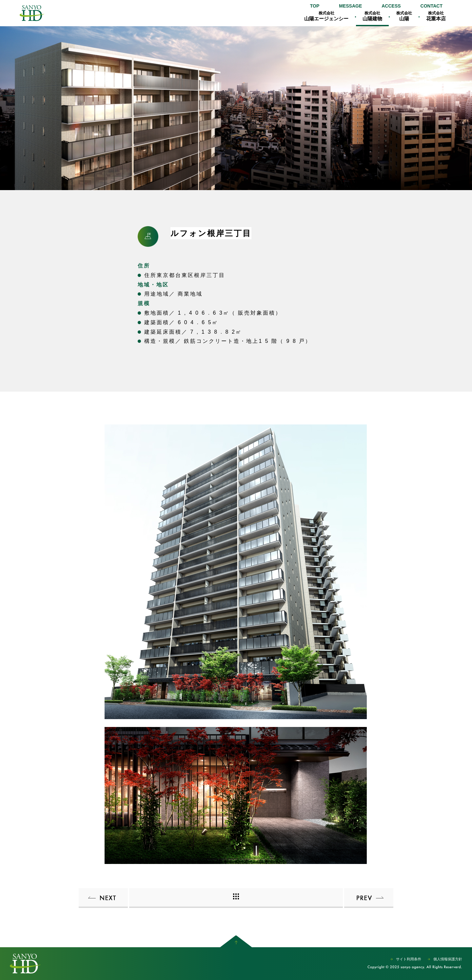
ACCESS (391, 6)
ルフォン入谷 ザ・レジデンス (103, 898)
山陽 (404, 16)
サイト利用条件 (409, 959)
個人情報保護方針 (448, 959)
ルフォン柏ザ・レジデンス (369, 898)
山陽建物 (372, 16)
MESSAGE (350, 6)
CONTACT (432, 6)
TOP (315, 6)
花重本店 (436, 16)
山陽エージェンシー (32, 13)
